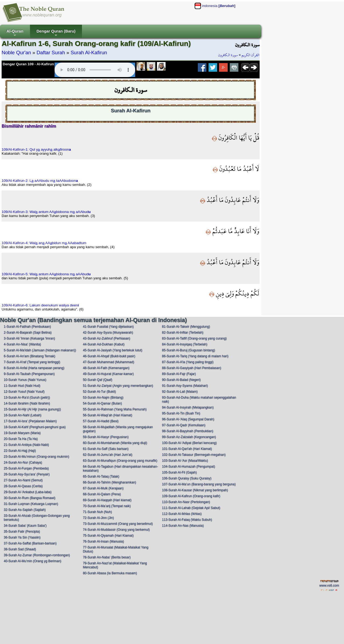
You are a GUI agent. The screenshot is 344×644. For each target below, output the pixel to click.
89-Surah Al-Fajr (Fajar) (179, 374)
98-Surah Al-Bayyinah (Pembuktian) (188, 431)
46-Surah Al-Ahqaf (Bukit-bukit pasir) (109, 356)
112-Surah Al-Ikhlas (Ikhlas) (182, 514)
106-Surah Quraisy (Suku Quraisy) (187, 478)
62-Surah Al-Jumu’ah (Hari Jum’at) (107, 455)
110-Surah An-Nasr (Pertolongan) (186, 502)
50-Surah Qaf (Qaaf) (97, 380)
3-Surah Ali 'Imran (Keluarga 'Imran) (29, 338)
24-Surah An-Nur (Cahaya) (23, 462)
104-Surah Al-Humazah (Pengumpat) (189, 466)
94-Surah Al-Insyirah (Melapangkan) (188, 407)
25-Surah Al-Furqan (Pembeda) (26, 468)
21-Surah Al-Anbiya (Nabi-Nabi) (26, 445)
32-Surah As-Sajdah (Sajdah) (25, 510)
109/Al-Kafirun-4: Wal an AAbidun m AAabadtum (44, 243)
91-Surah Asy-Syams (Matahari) (185, 386)
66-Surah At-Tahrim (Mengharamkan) (109, 482)
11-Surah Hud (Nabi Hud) (22, 386)
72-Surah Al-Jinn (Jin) (98, 518)
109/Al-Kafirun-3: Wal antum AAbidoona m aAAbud (46, 212)
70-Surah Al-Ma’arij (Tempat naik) (107, 506)
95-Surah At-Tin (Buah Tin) (181, 413)
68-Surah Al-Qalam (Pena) (102, 494)
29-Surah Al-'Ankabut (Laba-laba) (28, 492)
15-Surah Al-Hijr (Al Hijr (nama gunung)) (32, 409)
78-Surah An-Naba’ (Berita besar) (107, 557)
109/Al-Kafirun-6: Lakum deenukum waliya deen (40, 305)
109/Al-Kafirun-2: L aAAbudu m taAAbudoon (40, 181)
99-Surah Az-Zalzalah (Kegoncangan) (189, 437)
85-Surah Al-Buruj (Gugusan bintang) (189, 350)
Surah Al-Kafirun (89, 53)
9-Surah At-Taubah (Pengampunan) (29, 374)
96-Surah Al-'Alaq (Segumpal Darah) (188, 419)
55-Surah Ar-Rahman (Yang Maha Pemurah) (115, 409)
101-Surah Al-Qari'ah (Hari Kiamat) (187, 449)
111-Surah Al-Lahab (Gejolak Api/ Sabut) (191, 508)
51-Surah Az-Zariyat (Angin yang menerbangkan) (118, 386)
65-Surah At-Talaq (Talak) (101, 476)
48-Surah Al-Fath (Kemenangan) (106, 368)
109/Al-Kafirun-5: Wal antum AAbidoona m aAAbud (46, 274)
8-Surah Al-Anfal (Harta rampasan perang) (34, 368)
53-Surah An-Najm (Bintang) (103, 397)
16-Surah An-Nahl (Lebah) (23, 415)
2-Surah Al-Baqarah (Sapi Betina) (28, 332)
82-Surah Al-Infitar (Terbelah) (183, 332)
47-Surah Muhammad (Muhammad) (108, 362)
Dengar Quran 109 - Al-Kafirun (28, 64)
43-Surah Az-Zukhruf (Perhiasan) (106, 338)
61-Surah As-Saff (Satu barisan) (106, 449)
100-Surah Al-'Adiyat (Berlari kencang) (189, 443)
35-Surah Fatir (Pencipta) (22, 531)
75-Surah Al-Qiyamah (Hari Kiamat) (108, 536)
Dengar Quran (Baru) (56, 33)
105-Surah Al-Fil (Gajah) (179, 472)
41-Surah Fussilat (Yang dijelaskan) (108, 327)
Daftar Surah (51, 53)
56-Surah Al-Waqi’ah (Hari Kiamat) (107, 415)
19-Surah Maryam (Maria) (22, 433)
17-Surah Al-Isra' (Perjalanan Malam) (30, 421)
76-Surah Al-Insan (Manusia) (103, 541)
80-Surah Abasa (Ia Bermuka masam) (110, 573)
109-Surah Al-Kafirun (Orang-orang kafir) (191, 496)
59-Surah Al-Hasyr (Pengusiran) (106, 437)
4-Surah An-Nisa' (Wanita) (22, 344)
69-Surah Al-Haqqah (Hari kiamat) (107, 500)
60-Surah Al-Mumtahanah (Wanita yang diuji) (115, 443)
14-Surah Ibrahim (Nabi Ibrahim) (27, 403)
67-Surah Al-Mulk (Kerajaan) (103, 488)
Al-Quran (15, 33)
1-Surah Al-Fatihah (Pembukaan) (27, 327)
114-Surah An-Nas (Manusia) (183, 526)
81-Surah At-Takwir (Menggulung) (186, 327)
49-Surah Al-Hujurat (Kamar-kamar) (108, 374)
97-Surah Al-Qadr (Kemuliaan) (184, 425)
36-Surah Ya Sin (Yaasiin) (22, 537)
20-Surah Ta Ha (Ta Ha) (21, 439)
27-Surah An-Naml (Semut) (23, 480)
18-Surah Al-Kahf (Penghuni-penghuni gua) (35, 427)
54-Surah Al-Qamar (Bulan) (102, 403)
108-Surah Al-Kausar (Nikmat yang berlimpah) (195, 490)
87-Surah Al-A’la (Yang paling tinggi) (188, 362)
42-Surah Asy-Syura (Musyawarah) (108, 332)
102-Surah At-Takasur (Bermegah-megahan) (194, 455)
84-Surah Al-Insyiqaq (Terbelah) (185, 344)
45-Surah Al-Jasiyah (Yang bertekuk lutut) (112, 350)
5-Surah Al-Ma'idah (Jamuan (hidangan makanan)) (40, 350)
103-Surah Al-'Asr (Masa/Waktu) (185, 461)
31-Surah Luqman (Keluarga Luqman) (31, 504)
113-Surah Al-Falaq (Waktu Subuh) (187, 520)
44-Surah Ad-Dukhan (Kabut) (104, 344)
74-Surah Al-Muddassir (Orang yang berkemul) (116, 530)
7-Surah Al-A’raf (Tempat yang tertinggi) (32, 362)
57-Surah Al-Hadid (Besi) (101, 421)
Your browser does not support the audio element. (95, 70)
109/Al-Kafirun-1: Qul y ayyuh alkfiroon (36, 149)
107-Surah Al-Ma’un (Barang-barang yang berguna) (199, 484)
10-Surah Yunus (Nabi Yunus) (25, 380)
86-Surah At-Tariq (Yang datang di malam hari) (195, 356)
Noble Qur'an (16, 53)
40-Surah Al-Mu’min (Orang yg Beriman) (33, 561)
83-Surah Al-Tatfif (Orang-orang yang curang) (194, 338)
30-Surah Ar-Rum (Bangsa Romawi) (30, 498)
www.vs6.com (329, 585)
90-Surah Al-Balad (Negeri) (181, 380)
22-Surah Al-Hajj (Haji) (20, 451)
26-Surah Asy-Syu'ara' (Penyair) (27, 474)
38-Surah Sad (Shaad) (20, 549)
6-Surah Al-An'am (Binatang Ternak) (30, 356)
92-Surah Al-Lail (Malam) (180, 392)
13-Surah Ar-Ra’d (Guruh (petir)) (27, 397)
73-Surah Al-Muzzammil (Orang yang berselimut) (118, 524)
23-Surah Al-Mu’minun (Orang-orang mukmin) (36, 457)
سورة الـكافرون (228, 55)
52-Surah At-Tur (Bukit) (99, 392)
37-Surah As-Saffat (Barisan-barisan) (30, 543)
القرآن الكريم (251, 55)
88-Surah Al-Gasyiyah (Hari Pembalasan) (192, 368)
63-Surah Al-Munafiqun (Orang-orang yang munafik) (120, 461)
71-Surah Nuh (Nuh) (97, 512)
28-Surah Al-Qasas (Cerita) (23, 486)
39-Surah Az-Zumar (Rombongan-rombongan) (37, 555)
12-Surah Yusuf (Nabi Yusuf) (24, 392)
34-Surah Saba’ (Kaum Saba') (25, 526)
